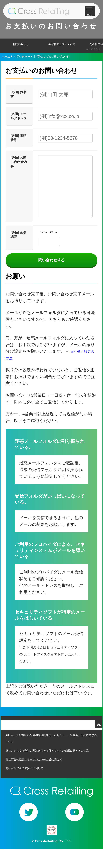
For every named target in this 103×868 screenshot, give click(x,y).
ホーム (7, 63)
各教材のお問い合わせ (62, 48)
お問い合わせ (21, 48)
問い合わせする (51, 268)
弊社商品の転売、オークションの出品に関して (40, 777)
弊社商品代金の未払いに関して (28, 786)
